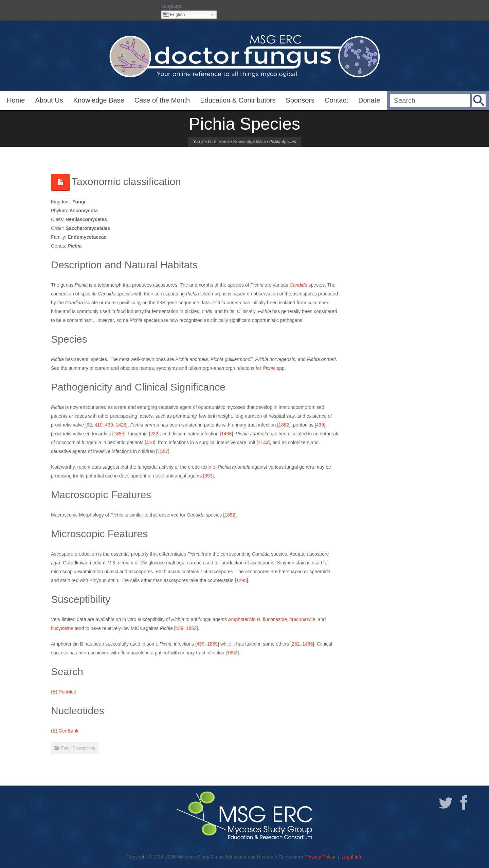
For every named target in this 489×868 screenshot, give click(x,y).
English (174, 15)
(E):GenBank (65, 731)
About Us (49, 100)
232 (154, 434)
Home (16, 100)
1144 (263, 442)
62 (89, 425)
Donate (369, 100)
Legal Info (352, 857)
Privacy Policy (320, 857)
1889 (119, 434)
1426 (121, 425)
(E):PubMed (64, 692)
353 (208, 476)
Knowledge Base (99, 100)
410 (98, 425)
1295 (241, 580)
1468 (226, 434)
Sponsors (300, 100)
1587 (163, 451)
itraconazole (303, 619)
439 (109, 425)
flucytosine (62, 628)
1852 (284, 425)
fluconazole (275, 619)
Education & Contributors (238, 100)
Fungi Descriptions (78, 748)
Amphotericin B (244, 619)
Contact (336, 100)
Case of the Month (162, 100)
